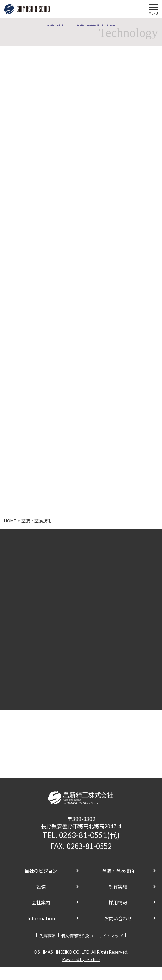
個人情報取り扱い (77, 935)
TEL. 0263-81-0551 (75, 835)
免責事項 (47, 935)
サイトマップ (111, 935)
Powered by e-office (81, 959)
